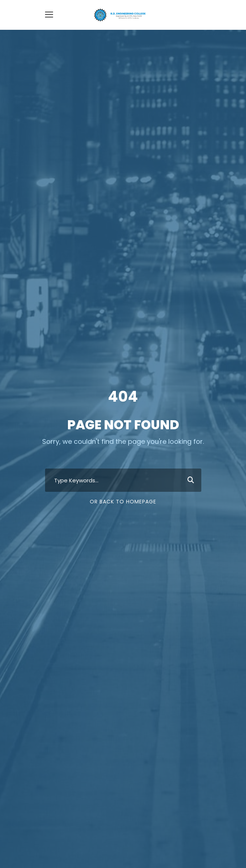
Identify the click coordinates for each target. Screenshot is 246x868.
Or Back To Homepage (123, 502)
